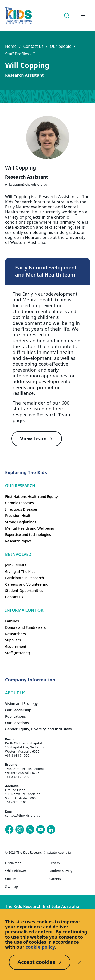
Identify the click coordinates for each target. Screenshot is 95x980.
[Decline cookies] (80, 962)
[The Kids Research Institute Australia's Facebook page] (9, 830)
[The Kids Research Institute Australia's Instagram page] (20, 830)
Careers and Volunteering (27, 584)
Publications (15, 716)
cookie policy (40, 947)
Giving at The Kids (20, 571)
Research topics (18, 541)
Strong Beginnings (21, 522)
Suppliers (13, 640)
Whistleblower (16, 871)
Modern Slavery (61, 871)
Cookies (11, 879)
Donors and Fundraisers (25, 627)
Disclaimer (13, 863)
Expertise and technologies (28, 535)
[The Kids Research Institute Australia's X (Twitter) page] (30, 830)
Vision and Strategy (21, 704)
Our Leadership (18, 710)
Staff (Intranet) (17, 653)
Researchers (15, 634)
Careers (55, 879)
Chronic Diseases (19, 503)
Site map (12, 887)
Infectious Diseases (21, 509)
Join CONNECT (17, 565)
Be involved (18, 554)
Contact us (33, 46)
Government (16, 646)
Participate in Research (24, 578)
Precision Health (19, 516)
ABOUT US (15, 693)
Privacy (55, 863)
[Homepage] (18, 16)
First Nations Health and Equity (31, 496)
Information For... (26, 610)
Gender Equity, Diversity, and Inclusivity (39, 729)
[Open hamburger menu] (83, 16)
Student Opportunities (24, 591)
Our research (20, 486)
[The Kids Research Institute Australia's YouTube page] (41, 830)
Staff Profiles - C (20, 54)
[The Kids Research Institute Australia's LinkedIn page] (51, 830)
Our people (61, 46)
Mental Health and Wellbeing (30, 528)
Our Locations (17, 723)
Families (12, 621)
